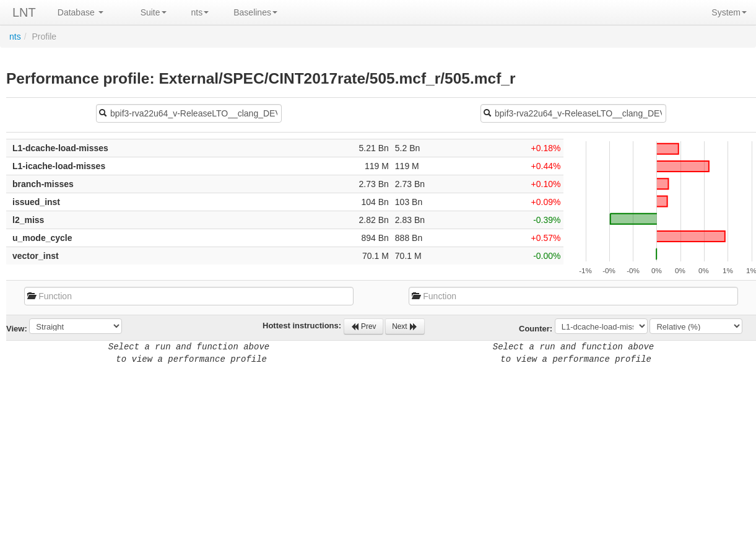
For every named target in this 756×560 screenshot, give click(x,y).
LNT (24, 12)
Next (405, 326)
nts (200, 12)
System (729, 12)
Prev (363, 326)
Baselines (255, 12)
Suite (154, 12)
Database (80, 12)
